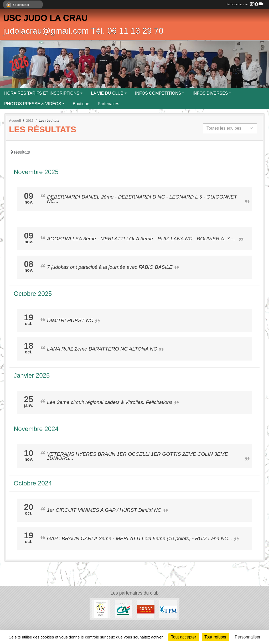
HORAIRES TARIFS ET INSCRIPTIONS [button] (42, 93)
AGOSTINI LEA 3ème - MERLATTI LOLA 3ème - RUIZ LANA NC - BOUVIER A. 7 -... (142, 239)
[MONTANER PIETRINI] (146, 609)
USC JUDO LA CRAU (45, 18)
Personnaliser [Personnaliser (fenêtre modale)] (248, 637)
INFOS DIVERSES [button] (210, 93)
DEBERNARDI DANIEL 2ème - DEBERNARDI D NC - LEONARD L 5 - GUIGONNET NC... (142, 199)
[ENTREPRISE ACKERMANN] (101, 609)
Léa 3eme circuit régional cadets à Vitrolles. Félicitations (110, 402)
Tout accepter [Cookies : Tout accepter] (184, 637)
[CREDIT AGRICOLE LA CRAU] (123, 609)
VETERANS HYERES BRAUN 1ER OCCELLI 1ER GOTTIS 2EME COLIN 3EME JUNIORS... (138, 456)
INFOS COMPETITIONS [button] (158, 93)
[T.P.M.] (168, 609)
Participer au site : (245, 4)
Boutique (81, 104)
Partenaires (108, 104)
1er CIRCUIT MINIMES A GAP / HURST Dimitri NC (104, 510)
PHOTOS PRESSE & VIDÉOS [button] (33, 104)
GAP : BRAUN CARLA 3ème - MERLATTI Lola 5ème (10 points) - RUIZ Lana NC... (140, 538)
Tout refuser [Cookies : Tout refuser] (215, 637)
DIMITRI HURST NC (70, 320)
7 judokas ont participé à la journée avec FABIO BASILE (110, 267)
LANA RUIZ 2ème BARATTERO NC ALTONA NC (102, 349)
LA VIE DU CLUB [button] (107, 93)
